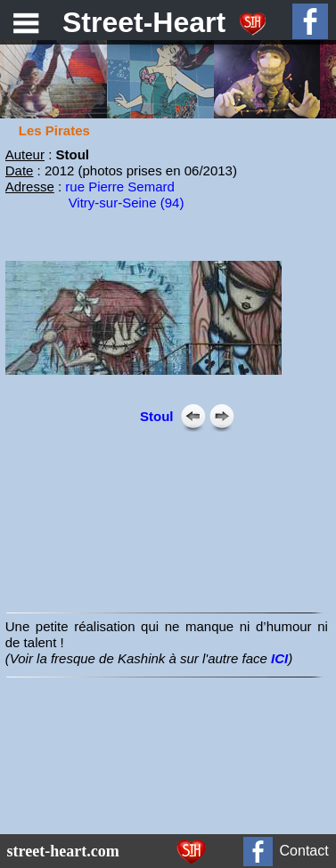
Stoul (157, 416)
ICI (279, 658)
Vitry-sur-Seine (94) (127, 203)
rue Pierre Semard (120, 187)
